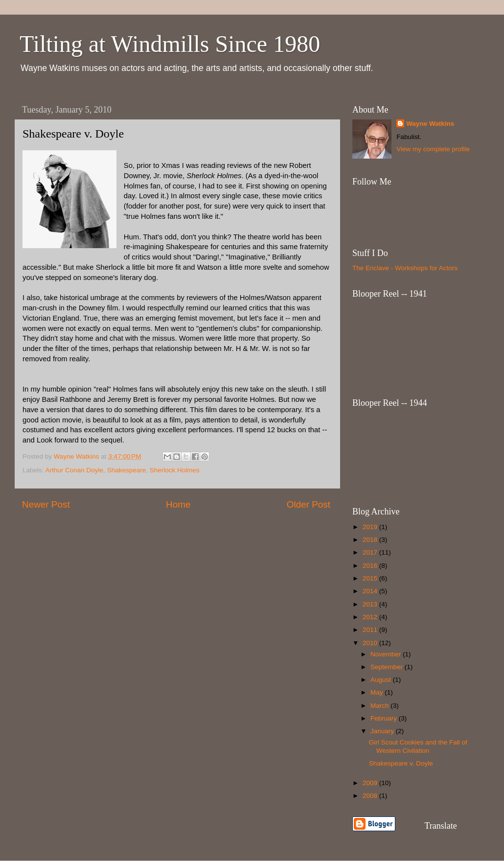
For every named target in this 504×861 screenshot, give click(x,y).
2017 (371, 552)
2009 (371, 783)
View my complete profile (433, 149)
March (380, 706)
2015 (371, 578)
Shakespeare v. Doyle (401, 763)
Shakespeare (127, 470)
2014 (371, 591)
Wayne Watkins (430, 124)
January (383, 731)
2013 (371, 604)
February (385, 718)
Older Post (309, 504)
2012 (371, 617)
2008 (371, 796)
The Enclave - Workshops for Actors (405, 268)
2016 (371, 566)
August (382, 680)
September (388, 667)
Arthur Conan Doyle (75, 470)
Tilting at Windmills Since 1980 (170, 44)
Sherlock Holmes (175, 470)
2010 (371, 643)
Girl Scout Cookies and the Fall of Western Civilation (418, 746)
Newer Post (46, 504)
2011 (371, 630)
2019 (371, 527)
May (378, 692)
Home (178, 504)
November (387, 654)
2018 (371, 540)
